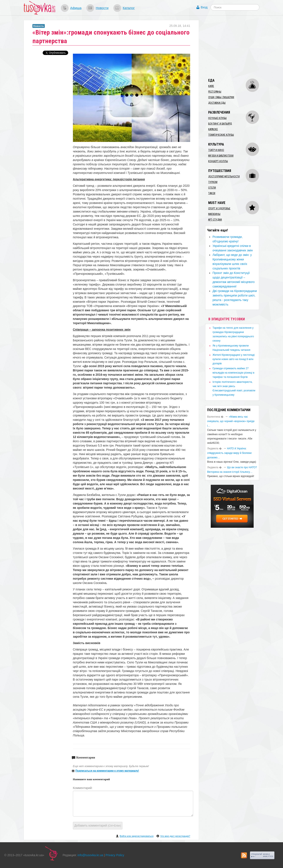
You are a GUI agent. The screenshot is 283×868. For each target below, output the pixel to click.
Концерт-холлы (218, 161)
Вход (204, 7)
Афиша (76, 8)
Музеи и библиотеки (221, 156)
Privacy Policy (115, 855)
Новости (102, 8)
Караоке (213, 129)
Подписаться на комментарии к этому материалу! (107, 771)
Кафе (211, 86)
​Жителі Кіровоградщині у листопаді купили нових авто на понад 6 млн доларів (233, 359)
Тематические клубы (221, 135)
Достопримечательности (224, 176)
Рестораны (215, 92)
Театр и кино (216, 150)
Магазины (214, 214)
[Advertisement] (237, 47)
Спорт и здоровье (219, 208)
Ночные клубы (217, 118)
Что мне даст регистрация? (175, 836)
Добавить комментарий (98, 825)
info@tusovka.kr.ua (90, 855)
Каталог (129, 8)
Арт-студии (215, 220)
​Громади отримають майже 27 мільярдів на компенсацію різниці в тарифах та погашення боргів (233, 373)
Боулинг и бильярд (220, 124)
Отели (212, 188)
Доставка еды (217, 103)
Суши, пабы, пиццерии (221, 97)
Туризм (213, 182)
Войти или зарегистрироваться (137, 836)
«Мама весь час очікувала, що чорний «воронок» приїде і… (231, 421)
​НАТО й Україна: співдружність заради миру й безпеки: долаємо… (230, 453)
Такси (212, 193)
